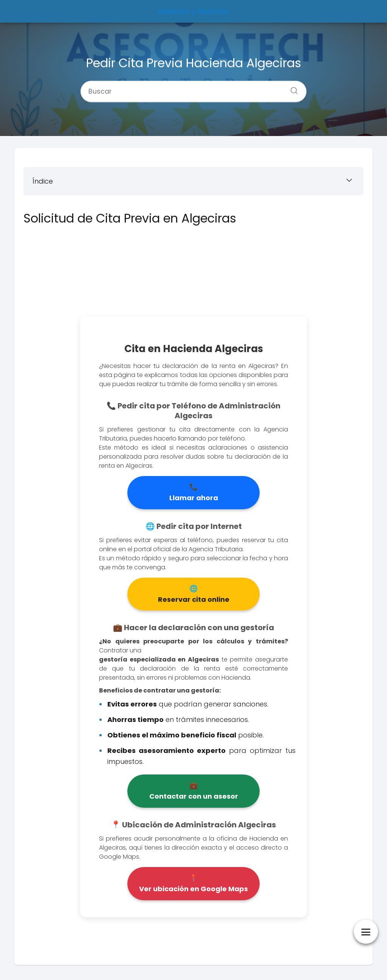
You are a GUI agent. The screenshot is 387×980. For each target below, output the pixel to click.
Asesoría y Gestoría (194, 11)
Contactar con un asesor (194, 796)
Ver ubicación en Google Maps (193, 889)
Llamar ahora (194, 498)
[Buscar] (291, 88)
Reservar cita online (194, 599)
